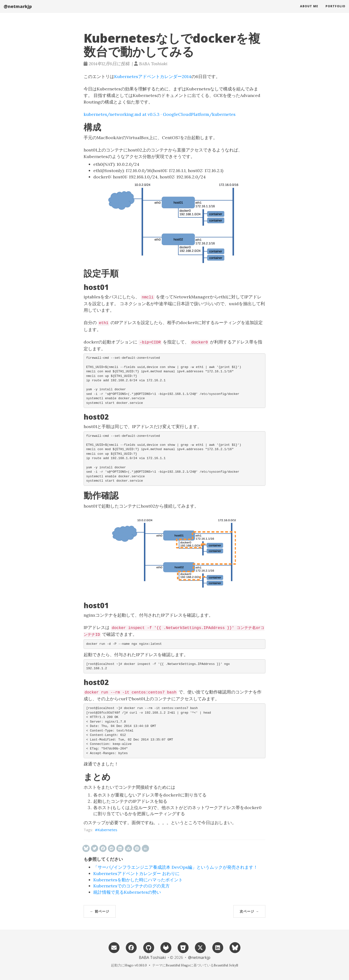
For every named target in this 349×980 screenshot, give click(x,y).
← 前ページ (100, 911)
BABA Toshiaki (152, 957)
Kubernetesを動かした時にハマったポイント (138, 880)
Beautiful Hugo (178, 965)
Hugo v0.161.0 (136, 965)
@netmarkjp (18, 11)
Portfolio (335, 11)
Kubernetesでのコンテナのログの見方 (131, 886)
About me (309, 11)
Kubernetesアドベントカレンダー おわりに (136, 873)
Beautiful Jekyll (226, 965)
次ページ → (249, 911)
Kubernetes (107, 830)
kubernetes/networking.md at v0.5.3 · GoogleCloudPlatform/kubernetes (160, 114)
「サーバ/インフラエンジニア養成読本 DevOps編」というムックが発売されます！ (175, 867)
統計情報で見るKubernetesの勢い (127, 892)
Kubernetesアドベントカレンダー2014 (153, 76)
